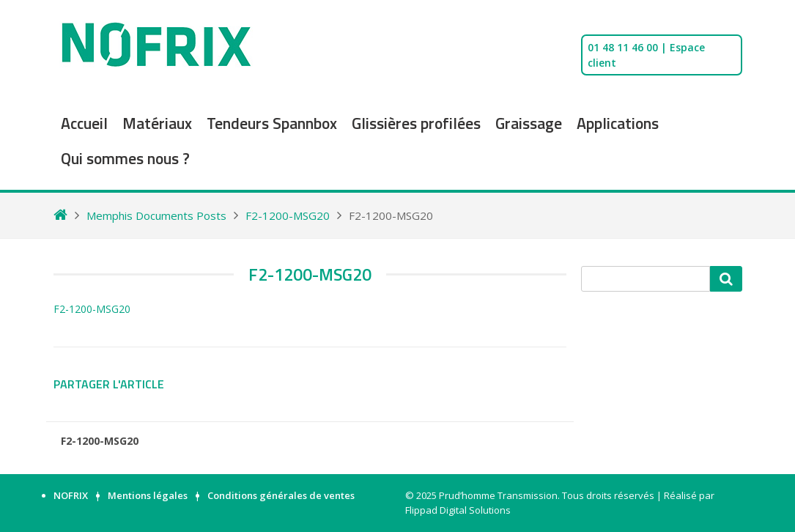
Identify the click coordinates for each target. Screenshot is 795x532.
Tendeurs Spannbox (272, 123)
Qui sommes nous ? (125, 158)
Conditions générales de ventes (281, 495)
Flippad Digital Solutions (458, 510)
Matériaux (157, 123)
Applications (618, 123)
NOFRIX (71, 495)
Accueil (84, 123)
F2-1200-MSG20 (92, 309)
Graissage (529, 123)
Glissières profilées (416, 123)
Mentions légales (148, 495)
